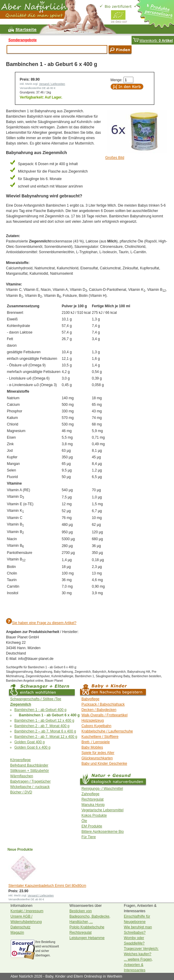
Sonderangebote (23, 40)
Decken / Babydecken (99, 710)
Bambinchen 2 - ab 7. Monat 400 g (42, 726)
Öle (84, 821)
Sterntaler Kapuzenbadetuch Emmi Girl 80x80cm (47, 886)
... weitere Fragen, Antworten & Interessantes (138, 965)
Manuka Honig (93, 805)
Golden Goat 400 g (29, 742)
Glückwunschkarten (97, 758)
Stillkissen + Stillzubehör (30, 771)
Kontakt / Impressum (27, 911)
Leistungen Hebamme (87, 938)
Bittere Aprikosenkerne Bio (102, 832)
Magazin (17, 933)
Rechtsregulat (92, 799)
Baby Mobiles (92, 747)
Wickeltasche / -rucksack (30, 787)
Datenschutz (20, 927)
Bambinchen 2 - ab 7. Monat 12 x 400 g (46, 737)
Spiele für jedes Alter (98, 753)
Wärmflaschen (22, 776)
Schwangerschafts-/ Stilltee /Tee (36, 699)
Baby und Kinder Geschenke (104, 764)
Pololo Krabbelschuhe (87, 927)
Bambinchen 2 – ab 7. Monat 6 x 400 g (45, 731)
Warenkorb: (153, 41)
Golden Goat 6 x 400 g (32, 747)
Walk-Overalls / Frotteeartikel (104, 715)
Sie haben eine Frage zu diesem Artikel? (44, 623)
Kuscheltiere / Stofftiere (100, 737)
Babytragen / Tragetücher (30, 781)
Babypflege (90, 699)
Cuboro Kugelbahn (96, 726)
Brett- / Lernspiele (96, 742)
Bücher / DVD (21, 792)
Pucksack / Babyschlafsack (103, 704)
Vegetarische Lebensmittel (102, 810)
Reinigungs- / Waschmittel (102, 789)
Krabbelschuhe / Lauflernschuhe (107, 731)
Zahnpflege (90, 794)
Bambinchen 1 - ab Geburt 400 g (40, 710)
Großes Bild (115, 158)
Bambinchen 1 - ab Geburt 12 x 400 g (44, 721)
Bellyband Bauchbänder (29, 765)
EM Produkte (92, 826)
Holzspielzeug (93, 721)
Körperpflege (20, 760)
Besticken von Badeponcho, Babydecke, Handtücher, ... (90, 916)
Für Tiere (88, 837)
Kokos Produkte (94, 815)
